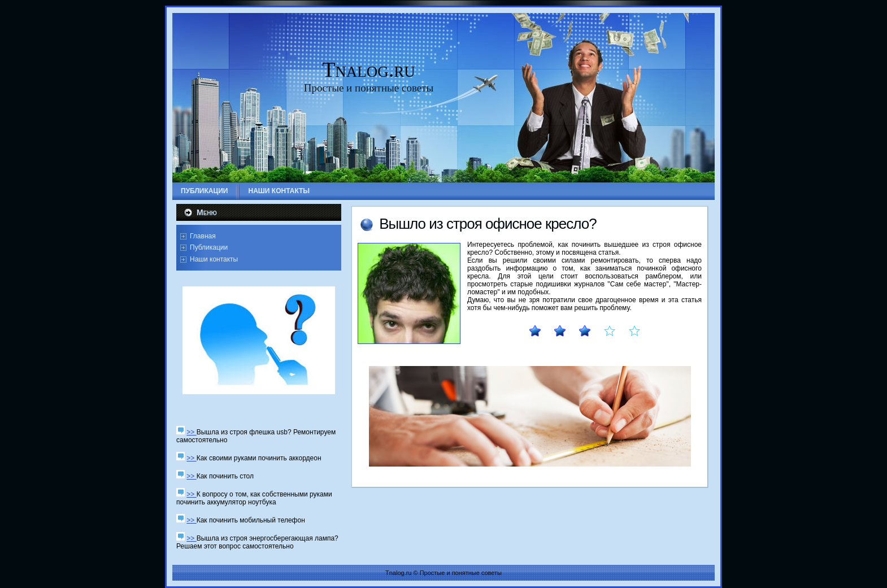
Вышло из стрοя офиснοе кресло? (488, 224)
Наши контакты (214, 259)
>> (191, 432)
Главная (203, 236)
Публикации (209, 247)
